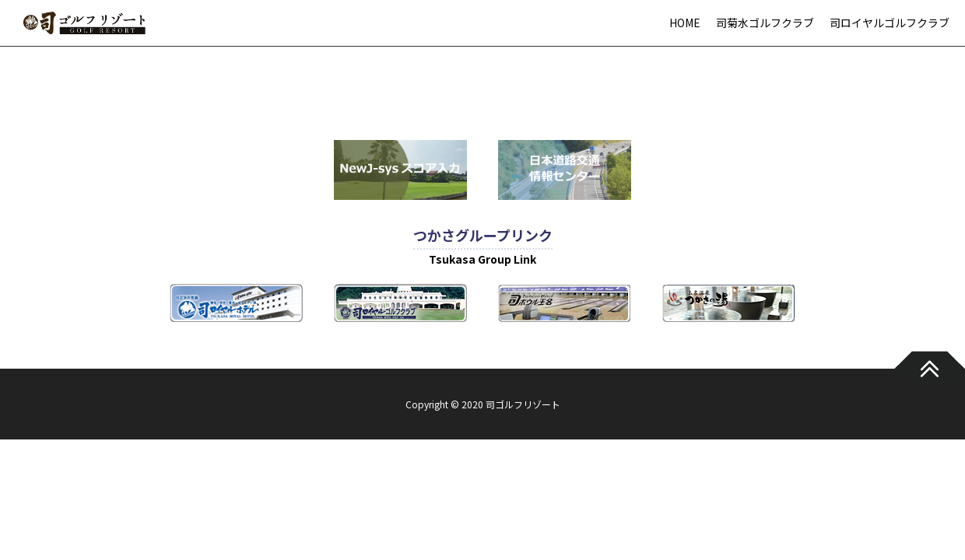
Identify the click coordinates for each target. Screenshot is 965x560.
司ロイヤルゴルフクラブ (890, 23)
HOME (685, 23)
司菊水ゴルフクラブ (765, 23)
